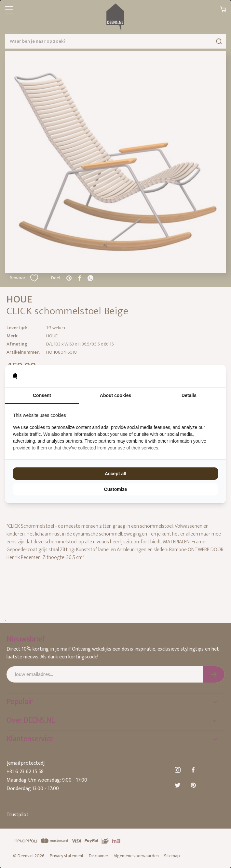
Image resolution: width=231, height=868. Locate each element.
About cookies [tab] (115, 395)
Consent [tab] (42, 395)
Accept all (115, 474)
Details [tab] (189, 395)
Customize (116, 489)
